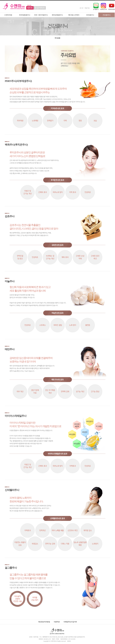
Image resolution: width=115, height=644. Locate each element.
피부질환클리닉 (25, 15)
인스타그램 (103, 6)
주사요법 (57, 38)
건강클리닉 (107, 15)
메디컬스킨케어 (74, 15)
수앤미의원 (8, 15)
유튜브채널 (112, 6)
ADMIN (69, 641)
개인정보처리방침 (44, 622)
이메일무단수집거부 (70, 622)
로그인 (82, 8)
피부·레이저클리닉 (41, 15)
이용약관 (57, 622)
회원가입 (87, 8)
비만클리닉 (90, 15)
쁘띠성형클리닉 (57, 15)
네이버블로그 (96, 6)
